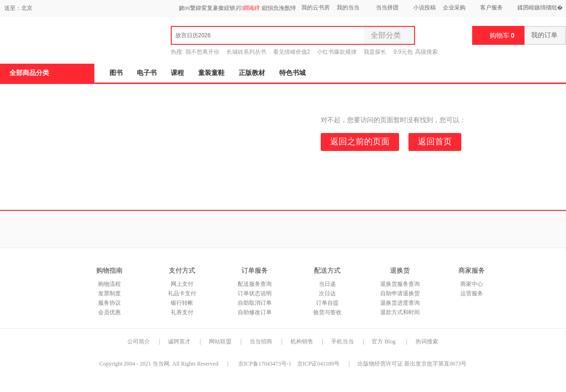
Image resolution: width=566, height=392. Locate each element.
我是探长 (375, 52)
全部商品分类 (29, 73)
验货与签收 (327, 312)
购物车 (502, 35)
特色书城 (292, 73)
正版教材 (252, 73)
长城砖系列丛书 (246, 52)
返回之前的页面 (360, 142)
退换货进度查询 (400, 303)
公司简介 (139, 342)
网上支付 (182, 284)
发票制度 (109, 293)
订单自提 (327, 303)
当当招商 (261, 342)
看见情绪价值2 (292, 52)
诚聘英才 (179, 342)
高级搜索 (426, 52)
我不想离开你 (202, 52)
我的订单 (545, 35)
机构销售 (302, 342)
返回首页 (435, 142)
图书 (116, 73)
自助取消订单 (255, 303)
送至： (18, 8)
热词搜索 (427, 342)
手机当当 (342, 342)
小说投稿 (424, 8)
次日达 (327, 293)
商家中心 (472, 284)
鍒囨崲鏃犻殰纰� (540, 8)
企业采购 (454, 8)
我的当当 (348, 8)
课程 (177, 73)
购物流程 (109, 284)
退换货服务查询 (400, 284)
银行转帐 (182, 303)
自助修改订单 (255, 312)
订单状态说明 (255, 293)
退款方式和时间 (400, 312)
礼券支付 (182, 312)
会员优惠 (109, 312)
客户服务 (491, 8)
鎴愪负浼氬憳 (279, 8)
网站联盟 (220, 342)
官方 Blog (383, 342)
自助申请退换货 (400, 293)
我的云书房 (316, 8)
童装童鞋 (211, 73)
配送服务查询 (255, 284)
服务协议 (109, 303)
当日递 (327, 284)
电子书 (147, 73)
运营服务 (472, 293)
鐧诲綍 (251, 8)
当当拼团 (387, 8)
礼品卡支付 (182, 293)
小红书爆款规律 (337, 52)
